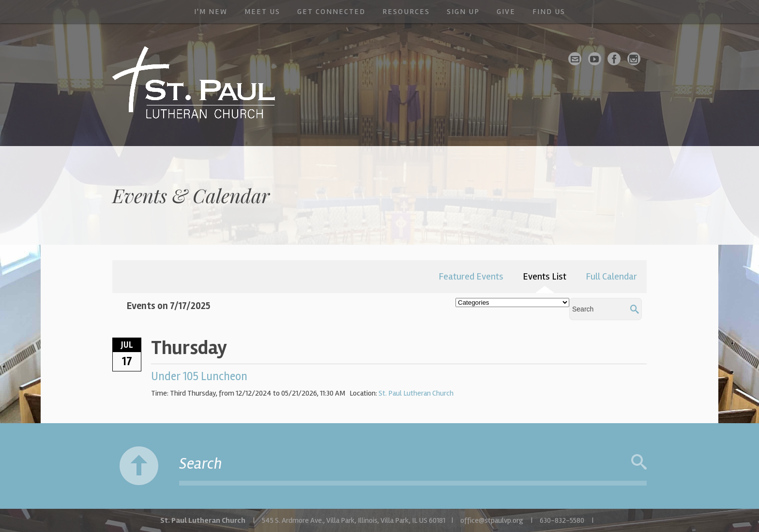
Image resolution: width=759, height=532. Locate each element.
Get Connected (331, 12)
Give (506, 12)
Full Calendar (611, 276)
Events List (545, 276)
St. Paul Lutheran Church (416, 393)
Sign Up (463, 12)
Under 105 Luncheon (199, 377)
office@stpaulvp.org (492, 520)
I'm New (211, 12)
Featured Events (471, 276)
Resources (406, 12)
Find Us (549, 12)
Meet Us (262, 12)
